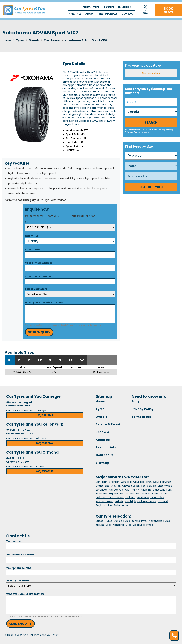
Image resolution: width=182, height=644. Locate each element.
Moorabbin (157, 497)
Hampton (102, 494)
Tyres (109, 7)
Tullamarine (121, 505)
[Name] (70, 255)
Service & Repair (108, 424)
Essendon (102, 490)
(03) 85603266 (45, 471)
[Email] (70, 268)
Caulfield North (142, 482)
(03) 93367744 (45, 443)
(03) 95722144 (45, 415)
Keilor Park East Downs (110, 497)
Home (7, 40)
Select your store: (36, 289)
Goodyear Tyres (143, 525)
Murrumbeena (105, 501)
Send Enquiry (39, 332)
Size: (28, 222)
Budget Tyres (104, 521)
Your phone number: (38, 276)
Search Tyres (151, 187)
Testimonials (108, 14)
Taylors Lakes (104, 505)
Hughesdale (127, 494)
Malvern (130, 497)
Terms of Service (89, 325)
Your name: (33, 249)
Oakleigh (130, 501)
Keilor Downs (160, 494)
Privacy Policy (73, 325)
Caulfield (126, 482)
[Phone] (70, 281)
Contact (128, 14)
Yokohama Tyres (160, 521)
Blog (135, 401)
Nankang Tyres (122, 525)
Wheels (125, 7)
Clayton (116, 486)
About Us (103, 440)
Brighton (114, 482)
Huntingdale (143, 494)
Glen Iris (146, 490)
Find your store (151, 73)
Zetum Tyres (103, 525)
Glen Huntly (132, 490)
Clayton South (131, 486)
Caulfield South (162, 482)
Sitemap (102, 463)
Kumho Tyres (140, 521)
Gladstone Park (162, 490)
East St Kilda (149, 486)
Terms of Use (142, 417)
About (90, 14)
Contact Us (104, 455)
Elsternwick (165, 486)
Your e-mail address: (39, 263)
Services (91, 7)
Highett (114, 494)
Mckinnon (143, 497)
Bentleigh (102, 482)
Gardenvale (116, 490)
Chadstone (103, 486)
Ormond (163, 501)
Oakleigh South (147, 501)
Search (151, 123)
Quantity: (31, 236)
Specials (75, 14)
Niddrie (119, 501)
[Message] (70, 314)
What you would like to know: (44, 303)
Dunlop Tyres (122, 521)
